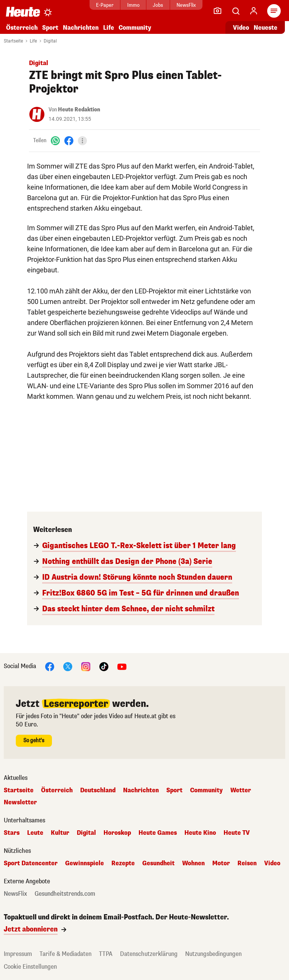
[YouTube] (122, 666)
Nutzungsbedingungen (213, 954)
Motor (221, 863)
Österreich (22, 28)
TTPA (106, 954)
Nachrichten (81, 28)
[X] (68, 666)
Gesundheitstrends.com (65, 894)
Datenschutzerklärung (149, 954)
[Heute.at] (23, 11)
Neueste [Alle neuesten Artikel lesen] (265, 28)
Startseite (13, 41)
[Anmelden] (254, 11)
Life (109, 28)
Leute (35, 833)
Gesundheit (158, 863)
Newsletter (20, 802)
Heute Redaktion (79, 110)
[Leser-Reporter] (218, 11)
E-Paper (105, 5)
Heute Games (158, 833)
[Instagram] (86, 666)
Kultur (60, 833)
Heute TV (237, 833)
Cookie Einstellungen (30, 967)
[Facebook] (69, 141)
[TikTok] (104, 666)
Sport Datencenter (31, 863)
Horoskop (117, 833)
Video (272, 863)
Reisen (247, 863)
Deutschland (98, 790)
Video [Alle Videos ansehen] (241, 28)
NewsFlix (186, 5)
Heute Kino (200, 833)
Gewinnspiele (84, 863)
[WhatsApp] (55, 141)
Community (135, 28)
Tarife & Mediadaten (65, 954)
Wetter (241, 790)
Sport (50, 28)
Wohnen (193, 863)
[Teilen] (82, 141)
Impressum (18, 954)
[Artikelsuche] (236, 11)
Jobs (158, 5)
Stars (12, 833)
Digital (50, 41)
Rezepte (123, 863)
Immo (133, 5)
